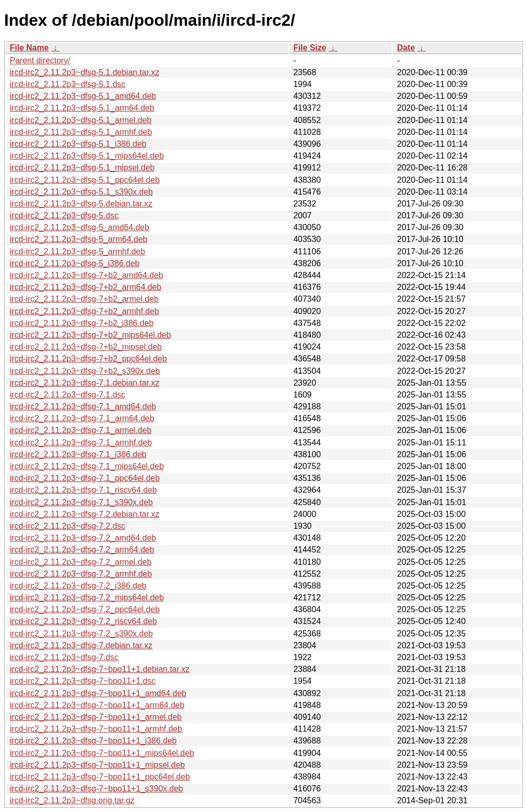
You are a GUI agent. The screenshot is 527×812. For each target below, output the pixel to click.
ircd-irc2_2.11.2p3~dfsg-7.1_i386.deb (78, 454)
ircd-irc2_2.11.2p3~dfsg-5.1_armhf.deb (81, 132)
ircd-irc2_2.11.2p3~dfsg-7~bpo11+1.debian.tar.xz (100, 669)
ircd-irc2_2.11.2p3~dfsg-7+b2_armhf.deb (84, 311)
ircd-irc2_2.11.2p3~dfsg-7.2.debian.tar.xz (84, 514)
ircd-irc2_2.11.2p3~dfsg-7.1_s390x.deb (81, 502)
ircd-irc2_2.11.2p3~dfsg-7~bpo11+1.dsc (83, 681)
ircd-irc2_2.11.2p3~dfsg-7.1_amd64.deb (83, 407)
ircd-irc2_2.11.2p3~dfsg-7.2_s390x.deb (81, 634)
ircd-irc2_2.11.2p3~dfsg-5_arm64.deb (78, 239)
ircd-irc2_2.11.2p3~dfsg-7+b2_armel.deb (84, 299)
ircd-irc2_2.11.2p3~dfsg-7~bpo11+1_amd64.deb (98, 693)
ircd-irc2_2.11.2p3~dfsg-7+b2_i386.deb (82, 323)
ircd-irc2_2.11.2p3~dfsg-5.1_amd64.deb (83, 96)
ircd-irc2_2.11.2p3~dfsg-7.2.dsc (68, 526)
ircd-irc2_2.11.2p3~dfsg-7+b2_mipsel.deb (86, 347)
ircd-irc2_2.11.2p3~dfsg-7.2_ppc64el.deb (85, 609)
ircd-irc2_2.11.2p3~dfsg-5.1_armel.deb (81, 120)
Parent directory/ (40, 61)
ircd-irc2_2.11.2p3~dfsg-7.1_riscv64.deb (83, 490)
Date (406, 48)
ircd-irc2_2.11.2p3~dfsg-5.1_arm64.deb (82, 108)
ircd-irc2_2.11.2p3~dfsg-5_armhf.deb (77, 252)
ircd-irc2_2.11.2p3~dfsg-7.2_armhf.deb (81, 574)
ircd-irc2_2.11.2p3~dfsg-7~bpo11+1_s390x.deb (96, 789)
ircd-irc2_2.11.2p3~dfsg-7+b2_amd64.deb (86, 275)
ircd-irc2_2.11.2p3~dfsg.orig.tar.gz (72, 800)
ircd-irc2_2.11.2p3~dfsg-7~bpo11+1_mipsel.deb (97, 765)
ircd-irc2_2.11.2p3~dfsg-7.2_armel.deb (81, 562)
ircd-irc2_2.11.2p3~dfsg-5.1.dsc (68, 84)
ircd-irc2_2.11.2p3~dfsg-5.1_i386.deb (78, 144)
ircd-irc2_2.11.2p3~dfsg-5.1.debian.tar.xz (84, 72)
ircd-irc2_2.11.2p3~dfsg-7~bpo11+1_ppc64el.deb (100, 777)
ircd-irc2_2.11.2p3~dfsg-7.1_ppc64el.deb (85, 478)
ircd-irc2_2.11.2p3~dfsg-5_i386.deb (75, 263)
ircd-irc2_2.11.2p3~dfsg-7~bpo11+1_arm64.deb (97, 705)
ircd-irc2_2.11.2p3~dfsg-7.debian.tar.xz (81, 645)
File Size (310, 48)
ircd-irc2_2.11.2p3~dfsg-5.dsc (64, 215)
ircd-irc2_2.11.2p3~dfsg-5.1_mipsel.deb (82, 168)
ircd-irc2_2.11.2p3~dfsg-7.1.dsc (68, 395)
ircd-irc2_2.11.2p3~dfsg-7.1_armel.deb (81, 430)
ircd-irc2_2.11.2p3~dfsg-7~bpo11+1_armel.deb (96, 717)
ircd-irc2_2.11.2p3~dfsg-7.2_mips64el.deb (87, 598)
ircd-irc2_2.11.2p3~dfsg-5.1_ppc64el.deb (85, 180)
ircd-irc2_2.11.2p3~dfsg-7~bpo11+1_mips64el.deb (102, 753)
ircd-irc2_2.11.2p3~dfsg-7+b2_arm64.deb (85, 287)
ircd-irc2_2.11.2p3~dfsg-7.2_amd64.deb (83, 538)
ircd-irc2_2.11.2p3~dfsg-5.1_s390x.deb (81, 192)
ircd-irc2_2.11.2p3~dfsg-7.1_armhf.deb (81, 443)
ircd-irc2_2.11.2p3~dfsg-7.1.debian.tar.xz (84, 383)
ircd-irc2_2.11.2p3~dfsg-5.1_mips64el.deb (87, 156)
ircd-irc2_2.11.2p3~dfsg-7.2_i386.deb (78, 586)
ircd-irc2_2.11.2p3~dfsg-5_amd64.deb (80, 227)
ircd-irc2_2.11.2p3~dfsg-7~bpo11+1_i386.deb (93, 741)
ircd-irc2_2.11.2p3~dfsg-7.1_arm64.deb (82, 418)
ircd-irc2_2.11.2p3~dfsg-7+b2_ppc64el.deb (88, 359)
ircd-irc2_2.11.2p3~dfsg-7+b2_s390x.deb (85, 371)
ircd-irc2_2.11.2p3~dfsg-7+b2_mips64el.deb (90, 335)
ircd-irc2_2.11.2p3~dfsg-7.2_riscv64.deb (83, 621)
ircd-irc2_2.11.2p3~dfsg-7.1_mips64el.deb (87, 466)
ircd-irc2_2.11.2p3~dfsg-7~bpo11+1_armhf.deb (96, 729)
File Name (29, 48)
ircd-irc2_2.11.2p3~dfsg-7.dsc (64, 657)
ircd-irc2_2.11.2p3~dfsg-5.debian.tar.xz (81, 204)
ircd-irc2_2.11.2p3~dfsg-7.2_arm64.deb (82, 550)
